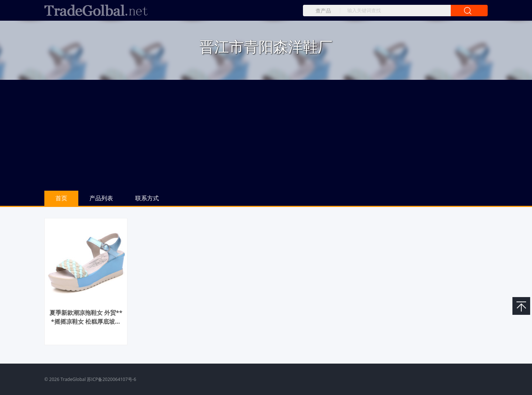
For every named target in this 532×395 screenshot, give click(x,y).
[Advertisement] (266, 135)
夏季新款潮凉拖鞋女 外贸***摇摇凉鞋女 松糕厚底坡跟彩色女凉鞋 (86, 321)
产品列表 (101, 198)
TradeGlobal (73, 379)
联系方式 (147, 198)
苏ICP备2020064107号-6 (111, 379)
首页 (61, 198)
